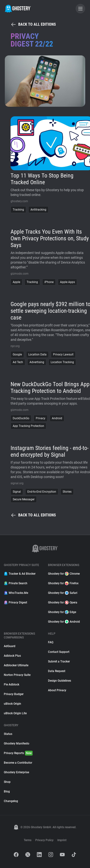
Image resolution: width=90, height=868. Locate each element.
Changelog (11, 801)
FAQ (51, 642)
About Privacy (57, 690)
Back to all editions (33, 24)
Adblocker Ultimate (16, 665)
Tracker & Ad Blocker (20, 574)
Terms (28, 840)
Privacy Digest (15, 602)
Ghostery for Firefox (63, 583)
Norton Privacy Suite (17, 675)
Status (8, 734)
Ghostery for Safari (63, 593)
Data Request (57, 671)
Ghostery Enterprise (16, 772)
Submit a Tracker (59, 661)
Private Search (16, 583)
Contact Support (59, 652)
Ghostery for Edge (62, 612)
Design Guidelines (60, 681)
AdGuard (10, 646)
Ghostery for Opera (63, 602)
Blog (7, 791)
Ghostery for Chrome (64, 574)
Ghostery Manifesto (17, 744)
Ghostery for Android (64, 622)
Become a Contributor (18, 763)
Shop (7, 782)
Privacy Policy (44, 840)
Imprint (62, 840)
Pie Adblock (12, 685)
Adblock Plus (12, 656)
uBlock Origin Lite (15, 713)
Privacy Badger (14, 694)
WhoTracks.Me (16, 593)
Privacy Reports (18, 753)
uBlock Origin (12, 704)
